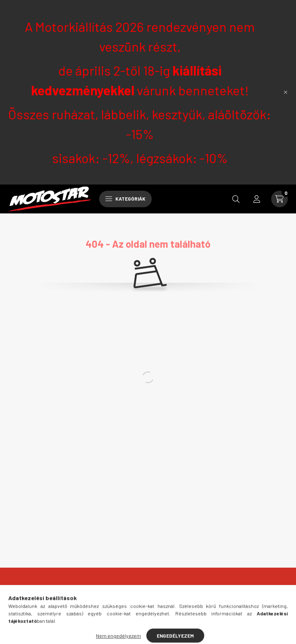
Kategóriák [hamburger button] (125, 199)
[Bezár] (286, 92)
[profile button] (257, 199)
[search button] (236, 199)
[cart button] (279, 199)
